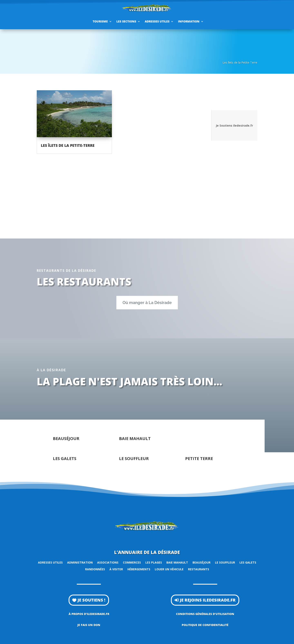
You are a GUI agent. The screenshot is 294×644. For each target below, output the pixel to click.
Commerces (132, 562)
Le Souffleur (225, 562)
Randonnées (95, 569)
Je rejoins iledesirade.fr (208, 600)
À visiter (116, 569)
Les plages (154, 562)
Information (189, 21)
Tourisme (100, 21)
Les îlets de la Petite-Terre (68, 145)
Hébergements (139, 569)
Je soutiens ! (91, 600)
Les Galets (248, 562)
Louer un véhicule (169, 569)
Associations (108, 562)
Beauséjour (202, 562)
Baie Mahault (177, 562)
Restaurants (199, 569)
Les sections (126, 21)
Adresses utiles (157, 21)
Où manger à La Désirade (147, 303)
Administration (80, 562)
